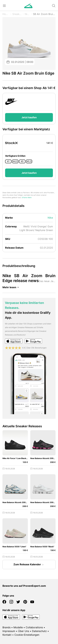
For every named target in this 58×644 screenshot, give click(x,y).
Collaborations (34, 627)
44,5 (15, 161)
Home (6, 14)
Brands (6, 627)
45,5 (29, 161)
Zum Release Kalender (29, 565)
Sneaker (17, 14)
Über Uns (24, 631)
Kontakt (7, 635)
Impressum (9, 631)
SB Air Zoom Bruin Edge (44, 14)
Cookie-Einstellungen (27, 635)
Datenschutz (39, 631)
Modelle (18, 627)
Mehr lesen (11, 287)
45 (22, 161)
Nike (27, 14)
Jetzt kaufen (29, 117)
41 (8, 161)
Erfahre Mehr (27, 198)
